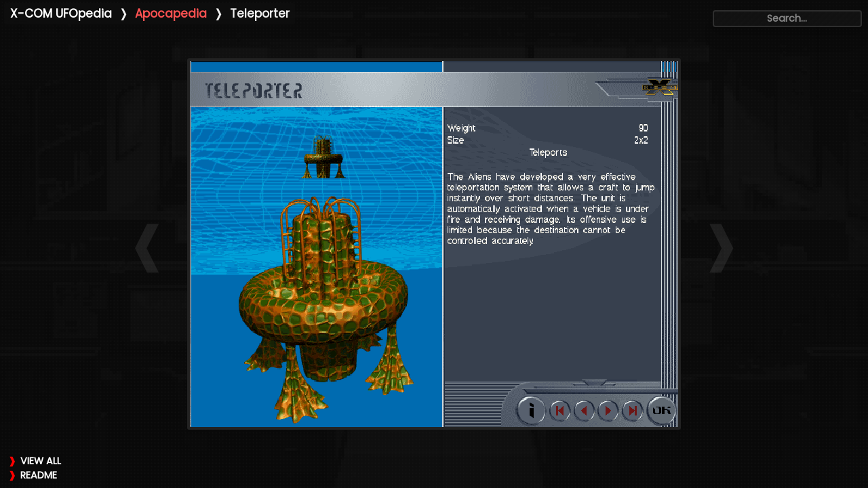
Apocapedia (171, 14)
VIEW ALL (41, 461)
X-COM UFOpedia (61, 14)
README (39, 475)
